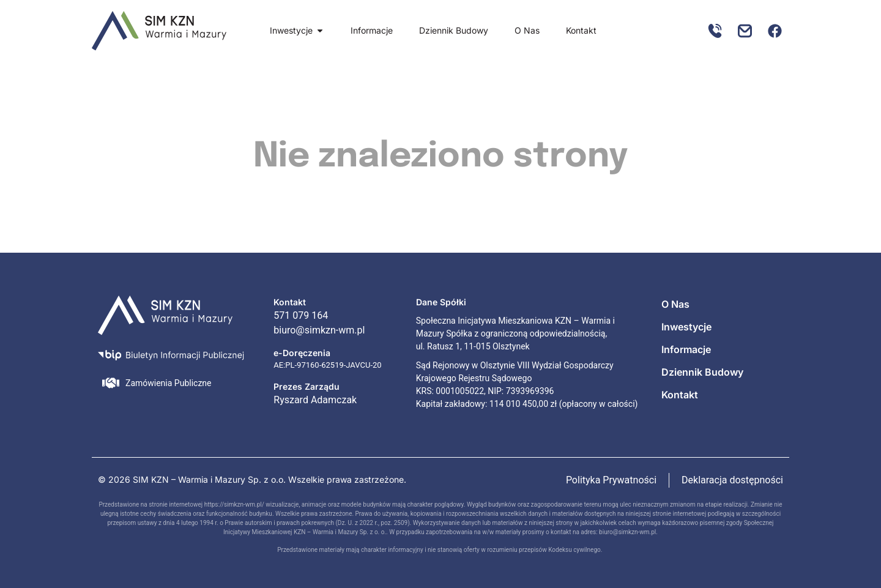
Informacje (686, 349)
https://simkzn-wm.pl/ (234, 504)
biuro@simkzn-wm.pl (627, 532)
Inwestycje (686, 327)
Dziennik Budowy (702, 372)
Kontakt (680, 395)
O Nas (675, 304)
